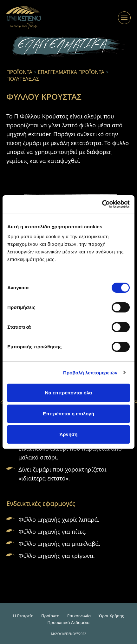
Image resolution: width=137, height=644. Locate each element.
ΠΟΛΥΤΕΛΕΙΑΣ (23, 79)
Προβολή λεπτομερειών (90, 373)
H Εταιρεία (23, 616)
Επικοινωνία (79, 616)
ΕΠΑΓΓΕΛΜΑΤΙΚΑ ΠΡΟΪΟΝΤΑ (71, 72)
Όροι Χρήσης (111, 616)
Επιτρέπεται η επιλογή (68, 414)
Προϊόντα (50, 616)
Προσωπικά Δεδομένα (69, 622)
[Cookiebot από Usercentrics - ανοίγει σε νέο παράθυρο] (102, 204)
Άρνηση (68, 434)
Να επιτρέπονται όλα (69, 393)
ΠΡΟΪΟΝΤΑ (19, 72)
